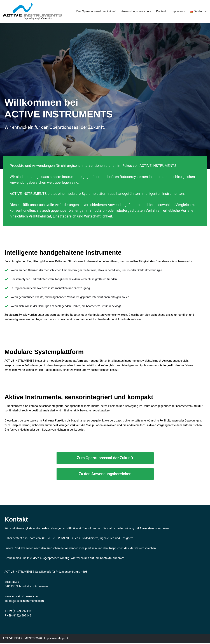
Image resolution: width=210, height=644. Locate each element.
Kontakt (161, 11)
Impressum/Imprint (56, 639)
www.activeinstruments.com (22, 597)
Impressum (178, 11)
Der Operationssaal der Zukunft (96, 11)
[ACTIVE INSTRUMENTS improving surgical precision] (32, 11)
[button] (150, 11)
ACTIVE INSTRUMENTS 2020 (22, 639)
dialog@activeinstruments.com (24, 602)
